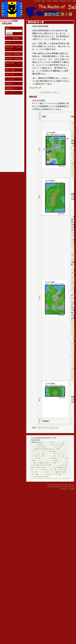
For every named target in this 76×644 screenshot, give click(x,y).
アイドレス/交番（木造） (53, 456)
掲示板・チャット (12, 43)
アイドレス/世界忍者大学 (52, 444)
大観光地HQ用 (44, 465)
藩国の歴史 (10, 63)
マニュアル (10, 93)
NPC (12, 75)
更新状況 (16, 38)
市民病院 (73, 285)
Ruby (58, 487)
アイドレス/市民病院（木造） (43, 470)
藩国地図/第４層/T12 (51, 92)
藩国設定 (63, 467)
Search (49, 1)
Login (74, 1)
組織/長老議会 (37, 467)
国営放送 (17, 59)
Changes (55, 1)
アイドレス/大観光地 (59, 465)
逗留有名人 (10, 84)
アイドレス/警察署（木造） (49, 474)
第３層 (43, 39)
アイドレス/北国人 (52, 447)
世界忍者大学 (73, 173)
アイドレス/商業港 (47, 458)
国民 (7, 75)
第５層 (49, 428)
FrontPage (37, 1)
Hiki (59, 485)
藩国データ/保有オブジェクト (52, 442)
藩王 (7, 70)
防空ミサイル (73, 250)
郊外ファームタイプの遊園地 (73, 130)
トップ (8, 38)
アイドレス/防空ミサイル (46, 472)
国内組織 (9, 59)
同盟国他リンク (12, 88)
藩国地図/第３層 (48, 463)
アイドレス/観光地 (51, 467)
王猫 (12, 70)
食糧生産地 (73, 333)
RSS (69, 1)
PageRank (63, 1)
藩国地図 (42, 428)
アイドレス (10, 79)
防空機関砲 (73, 257)
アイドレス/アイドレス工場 (45, 460)
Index (44, 1)
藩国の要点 (10, 47)
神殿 (73, 328)
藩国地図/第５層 (52, 449)
